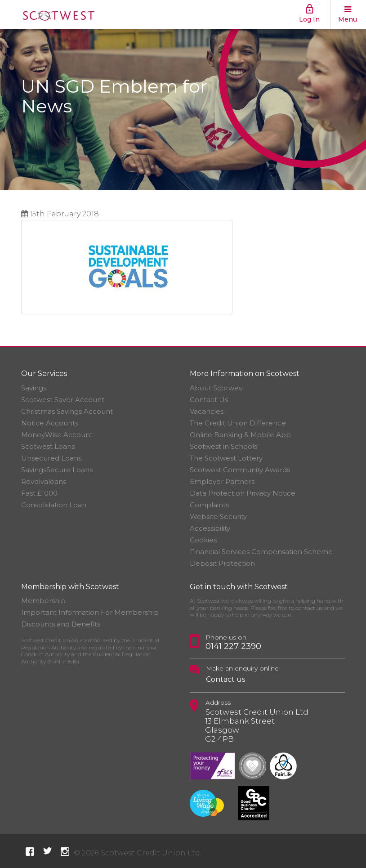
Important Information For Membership (90, 612)
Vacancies (207, 411)
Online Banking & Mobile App (240, 435)
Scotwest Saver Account (63, 400)
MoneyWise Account (57, 435)
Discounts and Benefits (61, 624)
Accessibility (210, 528)
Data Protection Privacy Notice (243, 493)
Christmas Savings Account (67, 411)
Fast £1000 (39, 493)
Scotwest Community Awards (240, 470)
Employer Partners (222, 481)
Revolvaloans (44, 481)
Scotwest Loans (48, 446)
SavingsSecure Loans (57, 470)
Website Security (218, 517)
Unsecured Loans (51, 458)
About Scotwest (217, 388)
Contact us (225, 679)
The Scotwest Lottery (226, 458)
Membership (43, 601)
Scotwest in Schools (223, 446)
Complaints (209, 505)
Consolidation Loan (54, 505)
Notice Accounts (50, 423)
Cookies (203, 540)
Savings (34, 388)
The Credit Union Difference (238, 423)
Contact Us (209, 400)
